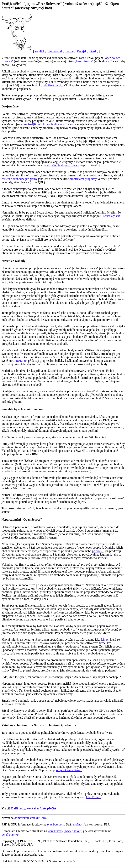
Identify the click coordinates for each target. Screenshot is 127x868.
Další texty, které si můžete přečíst (34, 808)
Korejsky (83, 51)
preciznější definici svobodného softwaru (48, 124)
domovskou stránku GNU (30, 818)
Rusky (94, 51)
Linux (105, 640)
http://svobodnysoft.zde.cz (63, 165)
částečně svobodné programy (19, 179)
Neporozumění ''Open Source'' (22, 520)
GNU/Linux (20, 361)
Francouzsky (56, 51)
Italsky (71, 51)
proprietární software (69, 770)
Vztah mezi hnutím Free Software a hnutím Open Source (39, 725)
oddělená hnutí (53, 85)
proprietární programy (83, 179)
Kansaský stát (111, 216)
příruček (97, 551)
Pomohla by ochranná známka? (22, 409)
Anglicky (40, 51)
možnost (78, 824)
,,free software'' (84, 61)
